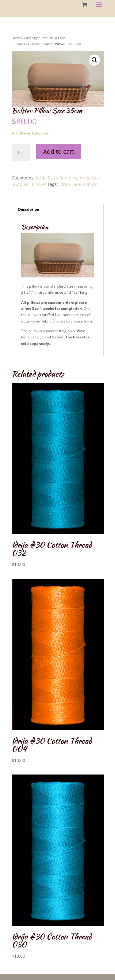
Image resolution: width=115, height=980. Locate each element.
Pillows (34, 44)
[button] (94, 60)
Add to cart (59, 151)
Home (16, 38)
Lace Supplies (35, 38)
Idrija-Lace (70, 184)
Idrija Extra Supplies (57, 178)
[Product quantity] (21, 153)
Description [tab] (29, 209)
